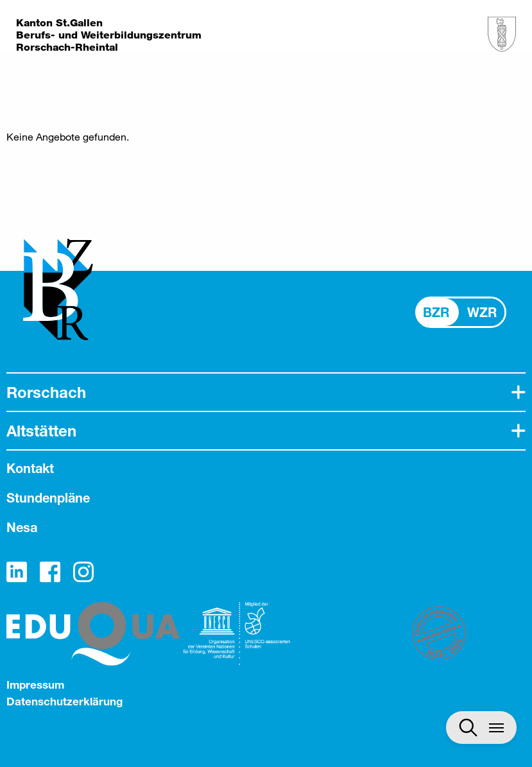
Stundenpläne (48, 498)
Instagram (83, 572)
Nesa (22, 527)
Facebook (50, 572)
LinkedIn (17, 572)
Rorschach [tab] (46, 392)
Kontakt (30, 468)
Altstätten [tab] (41, 431)
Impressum (35, 685)
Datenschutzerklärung (64, 701)
